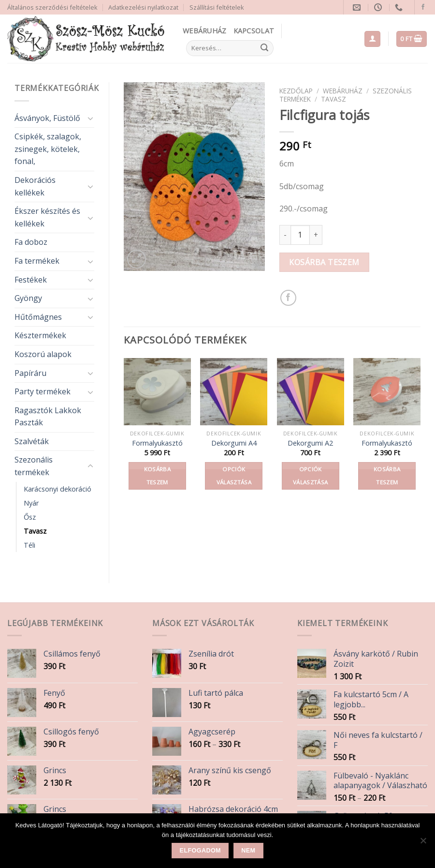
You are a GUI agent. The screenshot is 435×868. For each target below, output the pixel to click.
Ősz (30, 517)
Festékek (31, 280)
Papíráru (30, 373)
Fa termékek (37, 261)
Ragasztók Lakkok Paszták (48, 417)
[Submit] (264, 48)
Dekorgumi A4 (234, 443)
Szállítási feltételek (217, 7)
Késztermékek (40, 335)
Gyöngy (28, 298)
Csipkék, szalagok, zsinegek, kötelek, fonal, (48, 149)
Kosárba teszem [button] (157, 476)
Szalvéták (32, 441)
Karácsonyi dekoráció (58, 489)
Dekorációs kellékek (35, 186)
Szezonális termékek (34, 466)
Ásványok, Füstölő (47, 118)
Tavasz (35, 531)
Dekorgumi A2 (310, 443)
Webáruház (205, 31)
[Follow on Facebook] (423, 7)
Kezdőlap (296, 91)
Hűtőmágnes (38, 317)
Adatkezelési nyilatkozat (143, 7)
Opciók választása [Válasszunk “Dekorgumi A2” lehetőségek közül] (310, 476)
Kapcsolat (254, 31)
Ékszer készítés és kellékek (47, 217)
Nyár (31, 503)
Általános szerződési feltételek (52, 7)
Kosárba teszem (324, 262)
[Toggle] (90, 118)
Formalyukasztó (157, 443)
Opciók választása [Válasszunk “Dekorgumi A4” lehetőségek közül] (234, 476)
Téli (29, 545)
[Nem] (423, 843)
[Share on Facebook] (288, 298)
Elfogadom (200, 851)
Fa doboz (31, 242)
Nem (248, 851)
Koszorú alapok (43, 354)
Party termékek (43, 391)
